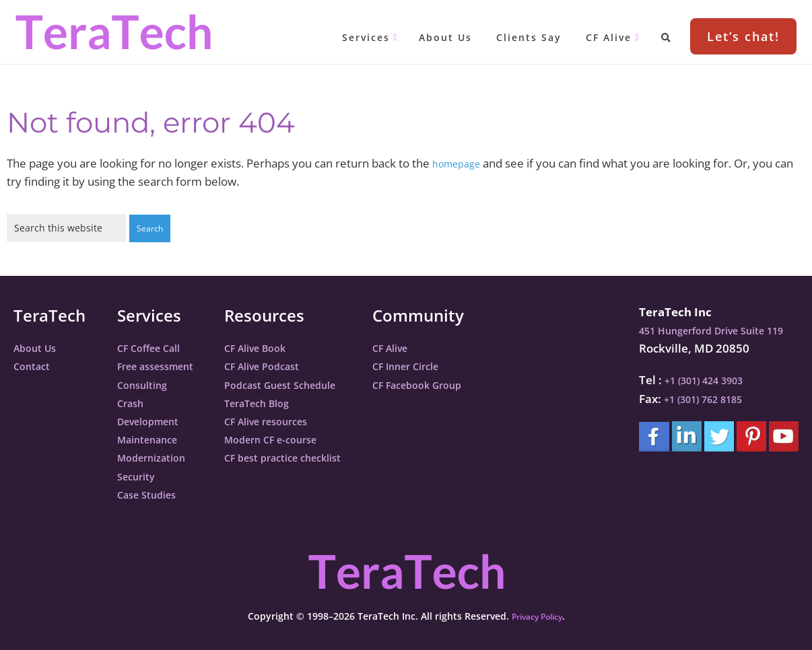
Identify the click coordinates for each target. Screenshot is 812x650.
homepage (461, 163)
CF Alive (432, 347)
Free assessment (163, 365)
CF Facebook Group (463, 384)
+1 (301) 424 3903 (700, 379)
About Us (39, 347)
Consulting (147, 384)
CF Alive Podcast (284, 365)
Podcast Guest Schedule (305, 384)
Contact (35, 365)
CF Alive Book (276, 347)
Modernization (158, 457)
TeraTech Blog (278, 402)
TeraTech (113, 32)
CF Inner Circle (450, 365)
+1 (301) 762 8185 (699, 398)
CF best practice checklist (309, 457)
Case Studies (152, 494)
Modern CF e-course (294, 438)
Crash (133, 402)
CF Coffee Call (155, 347)
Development (155, 420)
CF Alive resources (289, 420)
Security (139, 475)
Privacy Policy (537, 615)
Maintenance (154, 438)
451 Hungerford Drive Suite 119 (712, 329)
